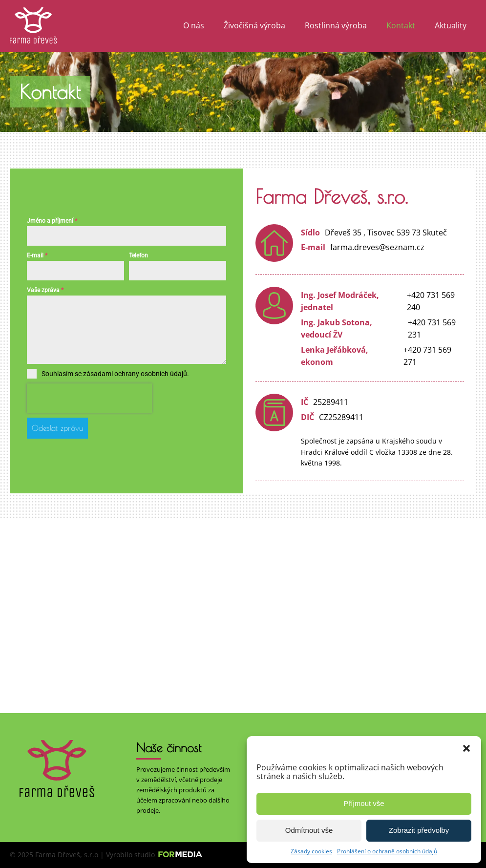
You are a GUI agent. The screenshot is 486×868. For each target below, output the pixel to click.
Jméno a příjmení (52, 222)
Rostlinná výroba (336, 25)
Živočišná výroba (254, 25)
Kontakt (401, 25)
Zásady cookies (311, 851)
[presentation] (89, 399)
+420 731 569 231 (432, 329)
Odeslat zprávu (57, 429)
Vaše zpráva (45, 292)
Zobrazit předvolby (419, 830)
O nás (194, 25)
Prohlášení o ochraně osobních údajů (387, 851)
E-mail (37, 257)
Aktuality (451, 25)
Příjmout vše (364, 803)
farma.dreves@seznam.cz (377, 247)
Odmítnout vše (309, 830)
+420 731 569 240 (431, 301)
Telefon (138, 257)
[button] (466, 748)
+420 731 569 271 (427, 356)
